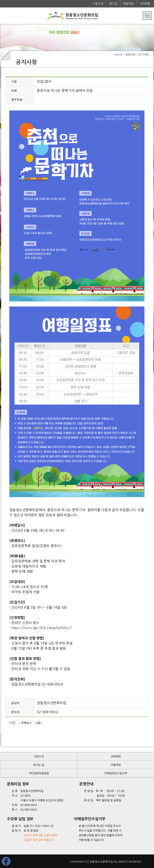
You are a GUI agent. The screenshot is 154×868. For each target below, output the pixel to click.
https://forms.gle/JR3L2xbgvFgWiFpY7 (42, 628)
